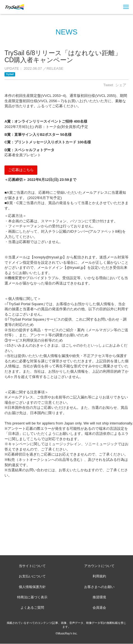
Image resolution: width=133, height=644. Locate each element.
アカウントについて (99, 566)
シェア (121, 85)
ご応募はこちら (21, 170)
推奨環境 (99, 597)
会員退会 (99, 608)
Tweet (108, 85)
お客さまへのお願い (99, 587)
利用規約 (99, 576)
